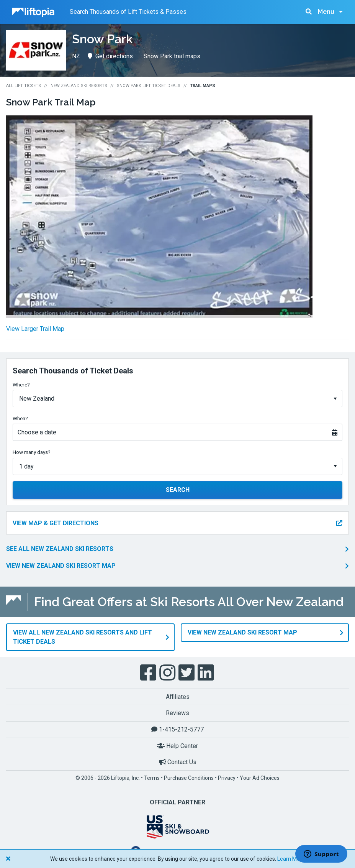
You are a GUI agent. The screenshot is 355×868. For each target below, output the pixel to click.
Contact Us (178, 762)
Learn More (291, 859)
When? (20, 418)
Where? (21, 385)
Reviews (177, 713)
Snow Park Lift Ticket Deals (149, 86)
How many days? (32, 452)
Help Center (177, 746)
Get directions (110, 56)
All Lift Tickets (24, 86)
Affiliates (178, 697)
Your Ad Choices (260, 778)
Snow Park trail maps (172, 56)
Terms (152, 778)
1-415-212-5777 (177, 729)
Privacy (227, 778)
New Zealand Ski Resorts (79, 86)
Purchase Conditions (189, 778)
